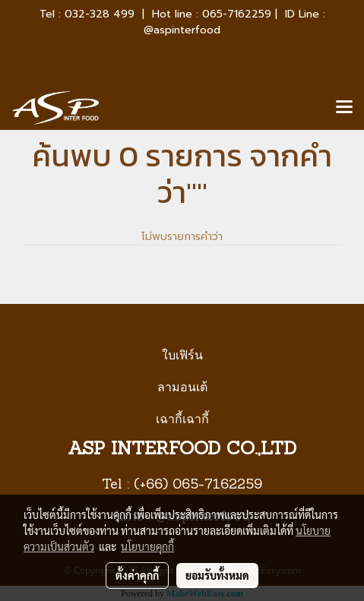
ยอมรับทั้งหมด (217, 575)
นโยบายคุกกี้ (147, 546)
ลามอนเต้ (182, 387)
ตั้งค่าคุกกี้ (137, 575)
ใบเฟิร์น (182, 355)
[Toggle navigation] (344, 108)
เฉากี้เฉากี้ (182, 419)
